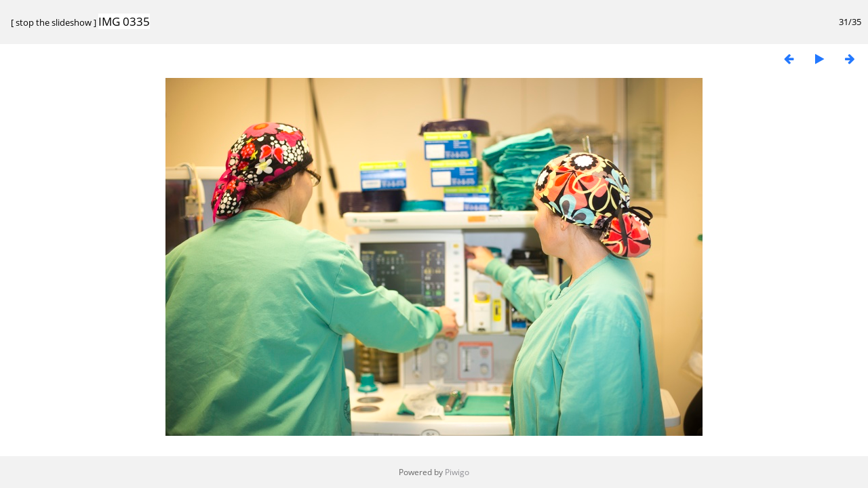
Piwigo (457, 472)
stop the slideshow (54, 22)
